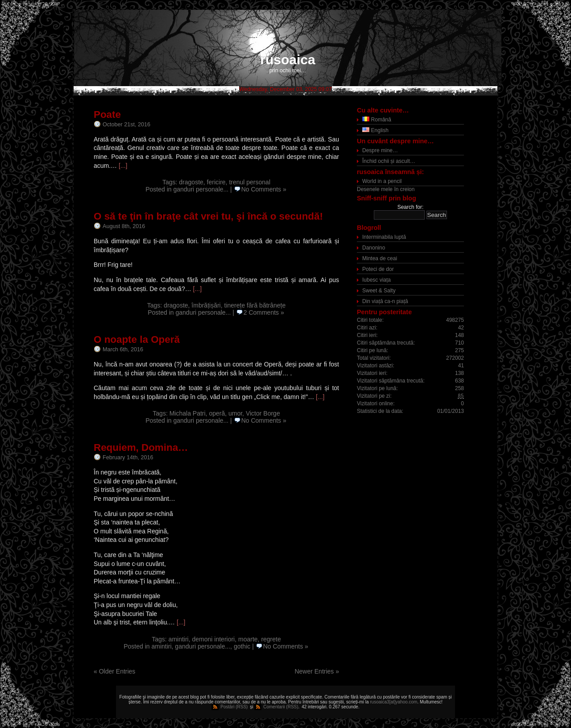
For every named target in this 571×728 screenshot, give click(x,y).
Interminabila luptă (384, 237)
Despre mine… (380, 150)
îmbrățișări (206, 305)
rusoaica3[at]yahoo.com (393, 702)
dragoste (191, 182)
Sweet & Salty (379, 291)
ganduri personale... (201, 189)
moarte (248, 639)
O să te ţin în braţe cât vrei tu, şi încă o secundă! (208, 216)
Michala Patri (188, 413)
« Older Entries (114, 671)
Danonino (374, 248)
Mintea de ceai (380, 258)
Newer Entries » (317, 671)
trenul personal (250, 182)
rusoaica (288, 60)
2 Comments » (264, 312)
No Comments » (264, 189)
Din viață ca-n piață (385, 301)
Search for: (411, 207)
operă (217, 413)
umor (235, 413)
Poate (107, 114)
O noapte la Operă (137, 339)
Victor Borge (263, 413)
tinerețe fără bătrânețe (255, 305)
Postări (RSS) (234, 707)
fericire (216, 182)
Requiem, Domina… (141, 447)
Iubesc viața (377, 280)
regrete (271, 639)
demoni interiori (214, 639)
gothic (242, 646)
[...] (123, 166)
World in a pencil (382, 181)
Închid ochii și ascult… (389, 161)
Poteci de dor (378, 269)
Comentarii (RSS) (281, 707)
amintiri (179, 639)
